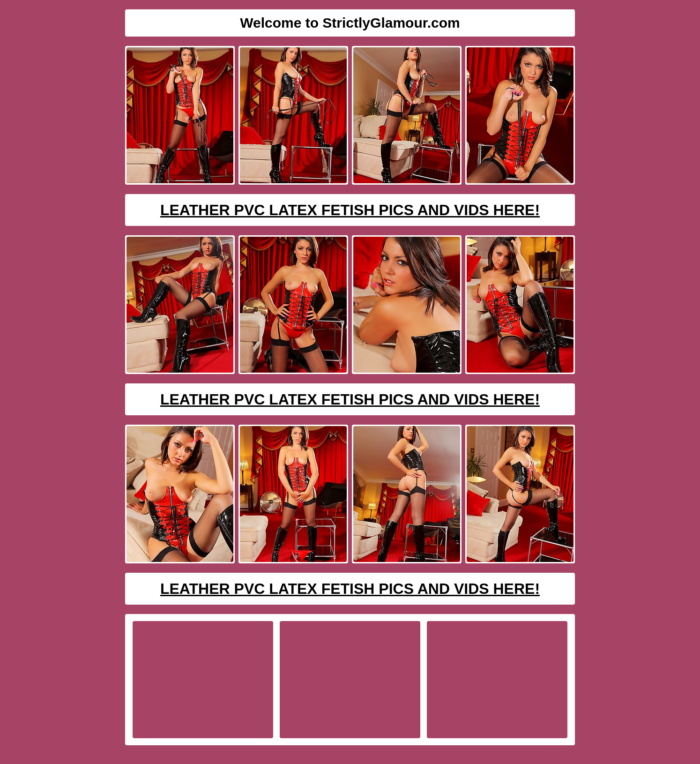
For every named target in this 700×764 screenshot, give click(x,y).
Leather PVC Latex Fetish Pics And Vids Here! (350, 210)
